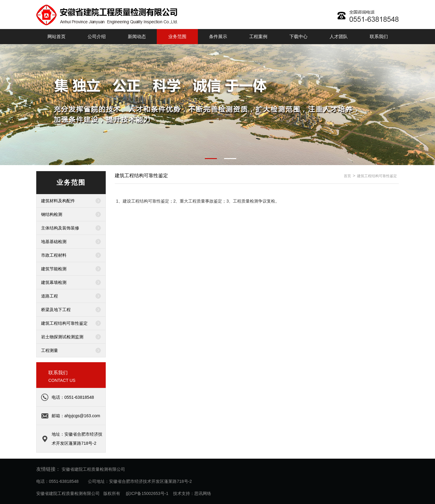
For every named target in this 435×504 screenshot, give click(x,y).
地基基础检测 (54, 242)
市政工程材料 (54, 255)
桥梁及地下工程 (56, 310)
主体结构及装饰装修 (60, 228)
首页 (347, 176)
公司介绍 (97, 36)
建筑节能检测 (54, 269)
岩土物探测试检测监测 (62, 337)
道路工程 (50, 296)
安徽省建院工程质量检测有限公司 (93, 469)
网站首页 (56, 36)
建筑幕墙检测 (54, 282)
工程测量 (50, 350)
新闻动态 (137, 36)
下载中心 (298, 36)
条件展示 (218, 36)
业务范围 (177, 36)
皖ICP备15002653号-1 (147, 493)
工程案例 (258, 36)
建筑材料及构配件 (58, 201)
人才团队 (339, 36)
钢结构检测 (52, 214)
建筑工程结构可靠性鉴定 (64, 323)
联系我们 (379, 36)
